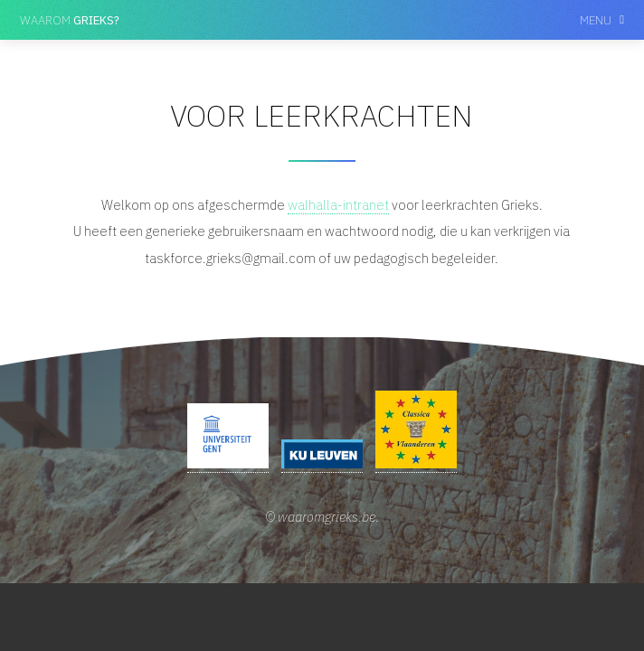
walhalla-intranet (338, 205)
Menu (596, 20)
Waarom (70, 20)
